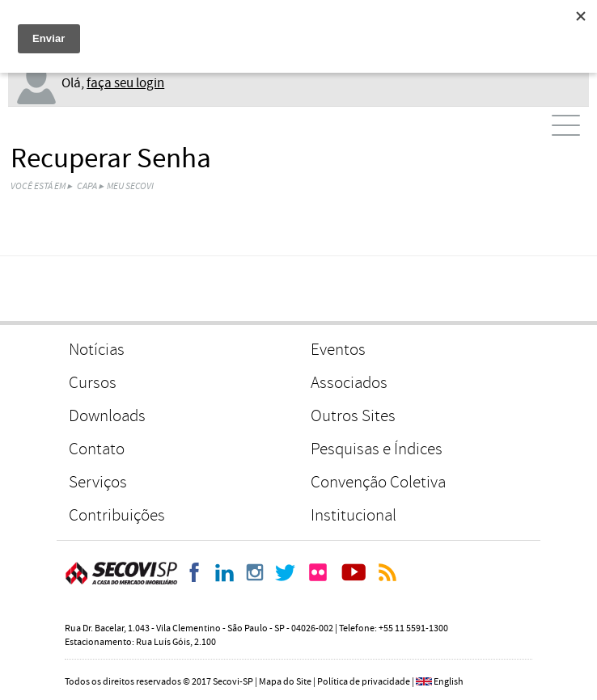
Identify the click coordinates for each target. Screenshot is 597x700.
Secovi (121, 573)
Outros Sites (353, 416)
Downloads (107, 416)
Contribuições (117, 515)
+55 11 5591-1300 (413, 628)
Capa (87, 186)
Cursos (93, 383)
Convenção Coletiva (378, 482)
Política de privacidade (364, 682)
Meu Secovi (130, 186)
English (449, 682)
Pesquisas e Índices (377, 449)
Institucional (354, 515)
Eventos (338, 350)
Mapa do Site (285, 682)
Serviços (98, 482)
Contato (97, 449)
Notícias (97, 350)
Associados (349, 383)
